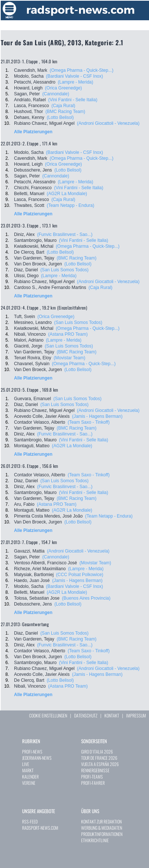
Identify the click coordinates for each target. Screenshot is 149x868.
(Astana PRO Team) (68, 334)
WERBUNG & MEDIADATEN (102, 828)
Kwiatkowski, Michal (34, 246)
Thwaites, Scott (29, 205)
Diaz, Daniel (26, 270)
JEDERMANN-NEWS (37, 758)
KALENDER (30, 777)
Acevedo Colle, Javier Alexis (42, 416)
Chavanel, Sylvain (32, 364)
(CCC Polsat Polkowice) (80, 575)
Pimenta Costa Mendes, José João (48, 516)
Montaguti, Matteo (32, 446)
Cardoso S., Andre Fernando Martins (50, 287)
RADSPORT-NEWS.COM (40, 828)
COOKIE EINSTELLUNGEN (48, 715)
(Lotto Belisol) (60, 117)
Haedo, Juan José (32, 581)
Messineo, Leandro (33, 322)
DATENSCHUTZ (86, 715)
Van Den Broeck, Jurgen (38, 264)
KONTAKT (112, 715)
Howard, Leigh (28, 88)
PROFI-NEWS (32, 751)
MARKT (28, 770)
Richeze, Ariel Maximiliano (40, 569)
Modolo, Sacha (29, 76)
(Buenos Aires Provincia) (86, 598)
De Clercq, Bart (29, 252)
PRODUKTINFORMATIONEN (102, 834)
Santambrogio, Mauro (35, 240)
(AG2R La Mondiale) (67, 194)
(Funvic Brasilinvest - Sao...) (65, 234)
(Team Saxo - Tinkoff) (89, 422)
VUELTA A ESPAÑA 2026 (100, 764)
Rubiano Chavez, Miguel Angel (44, 123)
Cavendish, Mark (31, 70)
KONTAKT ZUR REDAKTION (101, 821)
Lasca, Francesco (32, 106)
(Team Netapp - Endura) (71, 205)
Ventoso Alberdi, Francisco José (46, 563)
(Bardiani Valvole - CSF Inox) (75, 76)
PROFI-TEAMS (92, 777)
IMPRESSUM (136, 715)
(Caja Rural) (63, 106)
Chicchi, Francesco (33, 188)
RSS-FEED (30, 821)
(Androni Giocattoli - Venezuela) (108, 123)
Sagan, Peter (27, 94)
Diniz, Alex (24, 234)
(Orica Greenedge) (63, 88)
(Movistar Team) (69, 358)
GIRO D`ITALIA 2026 (97, 751)
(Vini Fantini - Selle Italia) (73, 100)
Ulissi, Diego (26, 276)
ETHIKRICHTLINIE (95, 840)
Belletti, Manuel (29, 194)
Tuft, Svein (25, 317)
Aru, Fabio (24, 504)
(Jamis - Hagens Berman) (97, 416)
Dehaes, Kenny (29, 117)
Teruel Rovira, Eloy (33, 358)
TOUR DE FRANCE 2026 (99, 758)
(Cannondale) (56, 94)
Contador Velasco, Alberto (40, 422)
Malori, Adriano (29, 340)
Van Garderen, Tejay (34, 258)
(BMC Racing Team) (65, 112)
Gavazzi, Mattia (29, 551)
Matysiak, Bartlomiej (34, 575)
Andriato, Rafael (30, 100)
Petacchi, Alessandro (35, 82)
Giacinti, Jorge (28, 346)
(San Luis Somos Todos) (64, 270)
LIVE (26, 764)
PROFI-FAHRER (93, 783)
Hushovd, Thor (29, 112)
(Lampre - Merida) (76, 82)
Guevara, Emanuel (32, 399)
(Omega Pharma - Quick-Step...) (82, 70)
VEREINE (29, 783)
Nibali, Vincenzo (30, 334)
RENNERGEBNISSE (95, 770)
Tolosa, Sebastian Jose (37, 598)
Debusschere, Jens (33, 170)
